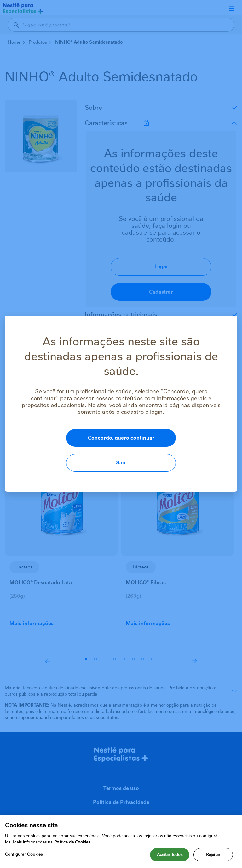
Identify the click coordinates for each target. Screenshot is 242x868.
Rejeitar (213, 857)
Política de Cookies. (73, 845)
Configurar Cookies (24, 857)
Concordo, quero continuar (92, 450)
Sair (194, 450)
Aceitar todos (170, 857)
